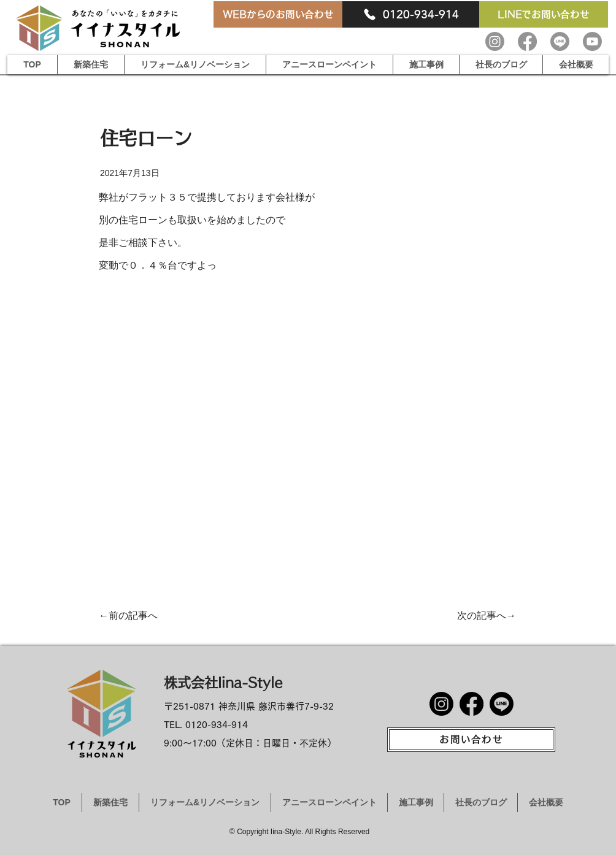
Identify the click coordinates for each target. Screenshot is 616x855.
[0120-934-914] (411, 14)
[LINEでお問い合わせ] (544, 14)
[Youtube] (592, 41)
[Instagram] (495, 41)
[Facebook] (527, 41)
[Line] (560, 41)
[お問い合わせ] (471, 740)
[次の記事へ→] (485, 615)
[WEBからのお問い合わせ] (278, 14)
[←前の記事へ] (133, 615)
